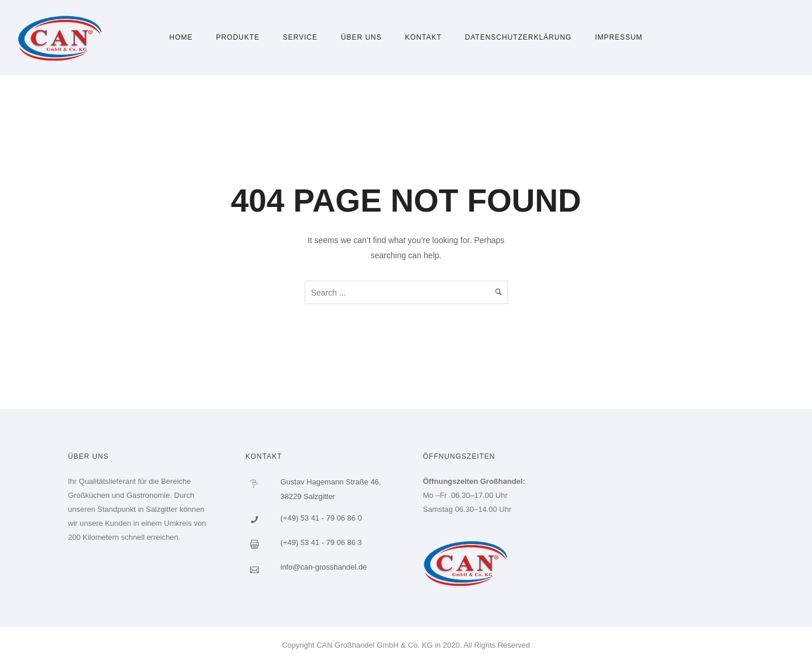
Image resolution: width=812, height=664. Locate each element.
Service (300, 37)
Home (181, 37)
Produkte (238, 37)
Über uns (361, 37)
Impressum (619, 37)
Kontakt (423, 37)
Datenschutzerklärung (519, 37)
